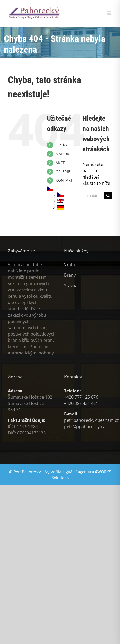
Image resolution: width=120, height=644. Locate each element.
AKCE (60, 163)
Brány (70, 275)
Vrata (69, 265)
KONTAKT (64, 180)
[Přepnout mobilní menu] (109, 13)
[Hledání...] (93, 196)
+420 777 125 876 (81, 397)
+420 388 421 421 (81, 403)
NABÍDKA (64, 154)
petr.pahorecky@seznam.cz (92, 420)
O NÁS (61, 145)
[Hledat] (108, 196)
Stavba (71, 286)
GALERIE (63, 172)
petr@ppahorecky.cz (85, 427)
